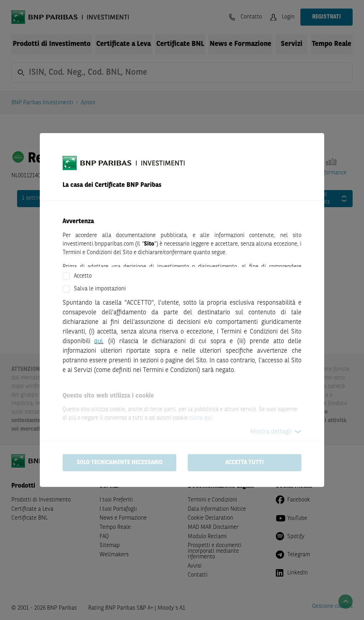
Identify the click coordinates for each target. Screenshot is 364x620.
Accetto (83, 276)
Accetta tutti (245, 463)
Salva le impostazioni (100, 289)
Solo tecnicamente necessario (120, 463)
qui (98, 341)
